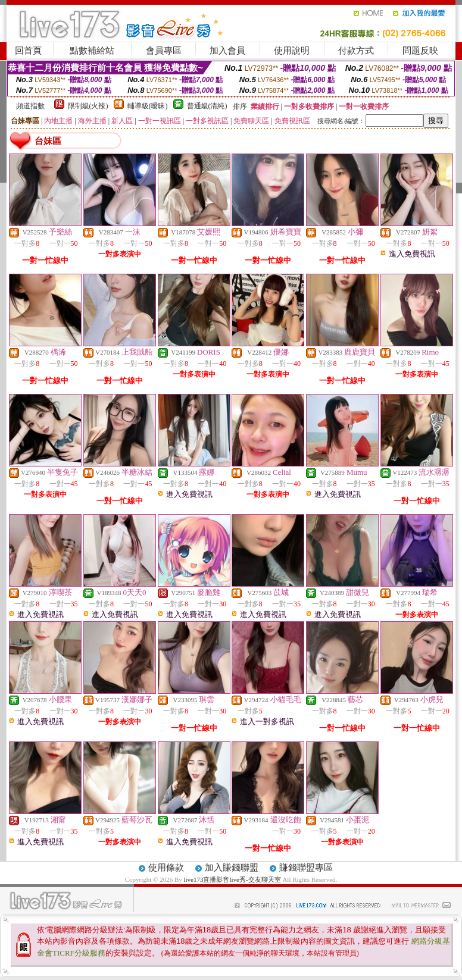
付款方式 (356, 51)
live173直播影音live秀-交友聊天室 (232, 879)
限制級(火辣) (88, 106)
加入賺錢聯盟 (232, 868)
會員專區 (164, 51)
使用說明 (292, 51)
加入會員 (227, 51)
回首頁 (28, 51)
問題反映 (420, 51)
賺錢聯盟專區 (306, 868)
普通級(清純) (207, 106)
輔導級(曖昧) (148, 106)
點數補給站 (92, 51)
